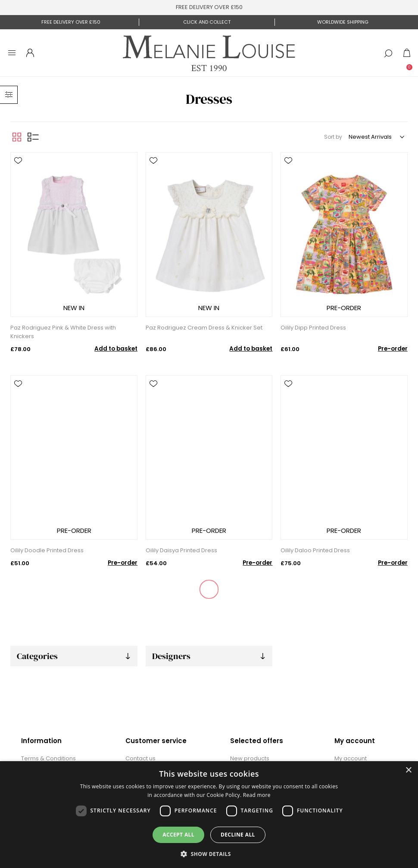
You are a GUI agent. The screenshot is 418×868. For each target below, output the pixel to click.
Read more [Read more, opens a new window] (257, 795)
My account (351, 758)
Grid (17, 137)
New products (250, 758)
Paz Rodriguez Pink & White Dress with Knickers (63, 332)
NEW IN (74, 308)
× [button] (408, 770)
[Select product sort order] (376, 137)
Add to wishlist (18, 161)
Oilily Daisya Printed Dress (181, 550)
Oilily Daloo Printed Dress (315, 550)
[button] (209, 854)
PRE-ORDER (344, 308)
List (33, 137)
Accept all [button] (178, 835)
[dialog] (209, 815)
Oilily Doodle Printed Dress (47, 550)
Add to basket (116, 349)
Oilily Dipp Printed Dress (313, 328)
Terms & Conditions (48, 758)
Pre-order (393, 349)
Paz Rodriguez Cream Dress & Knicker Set (204, 328)
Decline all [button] (238, 835)
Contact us (140, 758)
